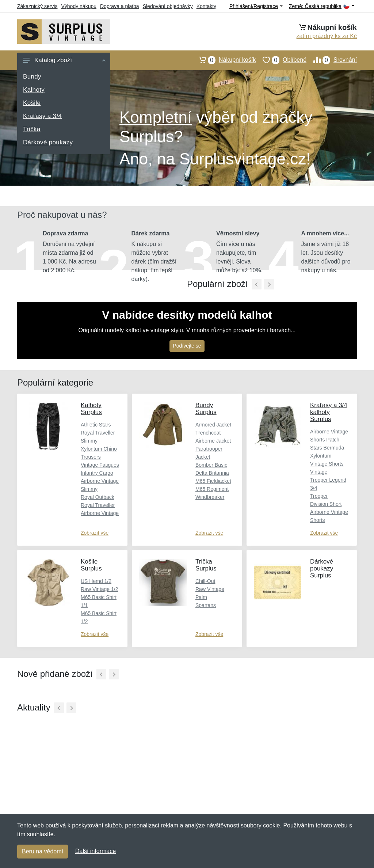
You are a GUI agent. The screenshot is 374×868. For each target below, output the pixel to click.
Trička (32, 129)
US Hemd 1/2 (96, 581)
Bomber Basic (211, 465)
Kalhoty (34, 90)
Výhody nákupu (79, 6)
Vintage (319, 472)
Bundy (32, 77)
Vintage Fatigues (100, 465)
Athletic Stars (96, 425)
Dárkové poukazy (48, 142)
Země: (322, 6)
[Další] (114, 674)
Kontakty (206, 6)
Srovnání (332, 60)
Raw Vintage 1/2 (99, 589)
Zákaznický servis (37, 6)
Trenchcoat (208, 433)
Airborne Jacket (213, 441)
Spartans (206, 605)
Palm (201, 597)
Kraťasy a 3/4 (42, 116)
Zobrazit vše (95, 533)
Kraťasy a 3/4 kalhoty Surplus (329, 412)
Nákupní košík (224, 60)
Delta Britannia (212, 473)
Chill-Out (205, 581)
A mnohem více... (325, 233)
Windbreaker (210, 497)
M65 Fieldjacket (213, 481)
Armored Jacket (213, 425)
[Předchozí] (257, 284)
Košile (32, 103)
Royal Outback (98, 497)
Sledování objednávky (168, 6)
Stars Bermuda (327, 448)
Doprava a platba (120, 6)
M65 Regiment (212, 489)
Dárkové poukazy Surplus (322, 568)
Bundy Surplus (206, 409)
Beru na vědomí (43, 851)
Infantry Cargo (97, 473)
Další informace (96, 851)
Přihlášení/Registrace (256, 6)
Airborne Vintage (100, 513)
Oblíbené (281, 60)
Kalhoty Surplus (91, 409)
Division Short (326, 504)
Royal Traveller (98, 505)
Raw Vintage (210, 589)
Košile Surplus (91, 565)
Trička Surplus (206, 565)
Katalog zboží (64, 60)
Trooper (319, 496)
